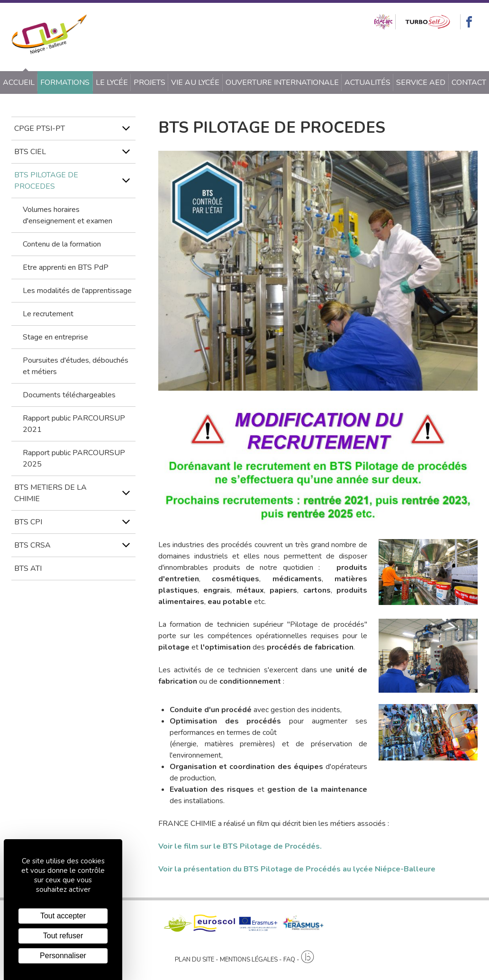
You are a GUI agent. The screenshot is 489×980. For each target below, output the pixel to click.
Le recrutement (48, 314)
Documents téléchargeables (69, 395)
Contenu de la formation (62, 244)
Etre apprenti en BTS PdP (66, 267)
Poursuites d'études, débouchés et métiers (76, 366)
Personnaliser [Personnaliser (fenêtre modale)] (63, 956)
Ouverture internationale (282, 82)
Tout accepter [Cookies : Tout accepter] (63, 916)
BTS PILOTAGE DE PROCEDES (46, 181)
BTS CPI (28, 522)
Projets (149, 82)
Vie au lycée (195, 82)
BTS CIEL (30, 152)
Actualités (367, 82)
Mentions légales (249, 960)
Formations (65, 82)
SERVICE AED (421, 82)
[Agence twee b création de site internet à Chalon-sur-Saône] (308, 957)
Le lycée (112, 82)
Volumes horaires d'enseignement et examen (68, 215)
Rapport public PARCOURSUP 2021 (74, 424)
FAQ (289, 960)
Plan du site (195, 960)
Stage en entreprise (55, 337)
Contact (469, 82)
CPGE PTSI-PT (40, 128)
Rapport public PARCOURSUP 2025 (74, 458)
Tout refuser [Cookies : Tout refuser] (63, 936)
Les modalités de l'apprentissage (77, 291)
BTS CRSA (32, 545)
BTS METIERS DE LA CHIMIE (50, 493)
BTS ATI (28, 568)
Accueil (19, 82)
